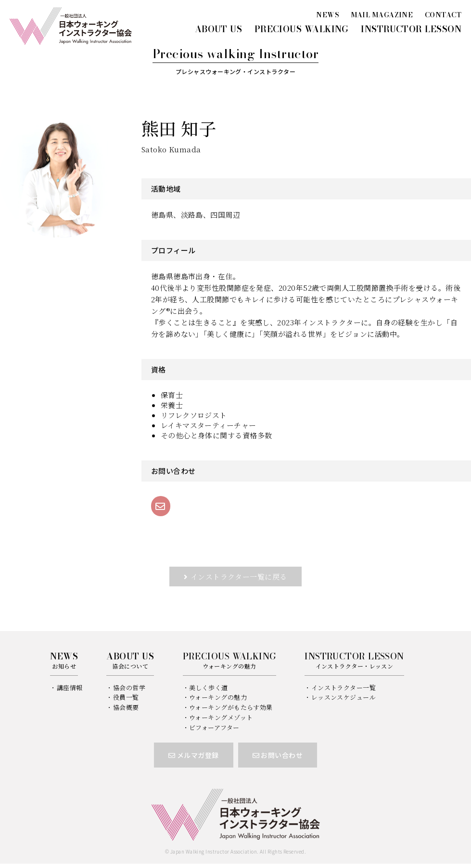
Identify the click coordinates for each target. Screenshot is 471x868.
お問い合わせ (278, 755)
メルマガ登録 (194, 755)
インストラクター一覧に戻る (239, 577)
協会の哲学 (129, 688)
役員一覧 (126, 697)
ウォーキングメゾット (221, 717)
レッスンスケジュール (344, 697)
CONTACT (443, 15)
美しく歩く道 (209, 688)
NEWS (328, 15)
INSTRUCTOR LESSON (411, 29)
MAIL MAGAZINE (382, 15)
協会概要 (126, 707)
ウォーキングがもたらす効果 (231, 707)
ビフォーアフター (214, 727)
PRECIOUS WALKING (302, 29)
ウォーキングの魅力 (218, 697)
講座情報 (70, 688)
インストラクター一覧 (344, 688)
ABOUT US (219, 29)
